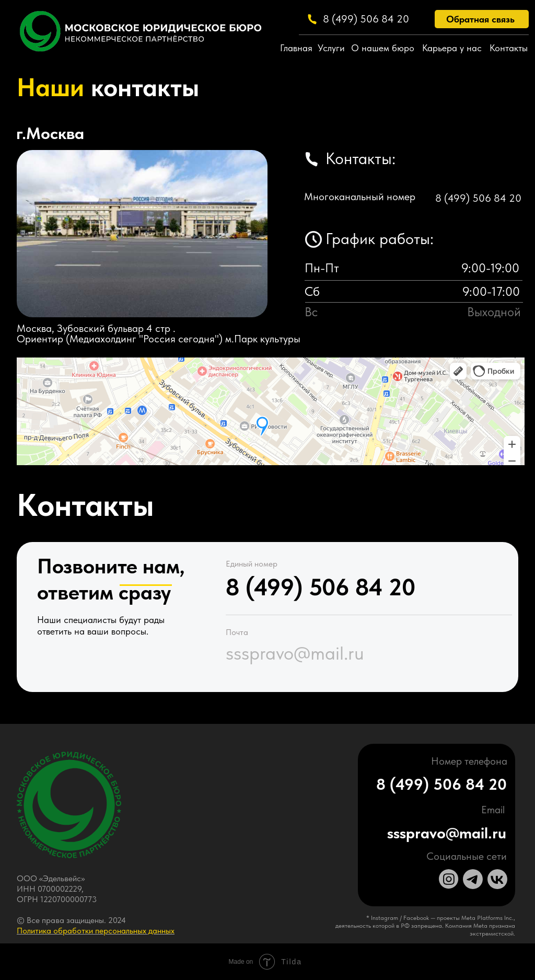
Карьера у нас (452, 48)
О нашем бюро (383, 48)
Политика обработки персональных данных (96, 931)
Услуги (331, 48)
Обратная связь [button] (480, 19)
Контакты (509, 48)
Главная (296, 48)
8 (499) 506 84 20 (366, 19)
